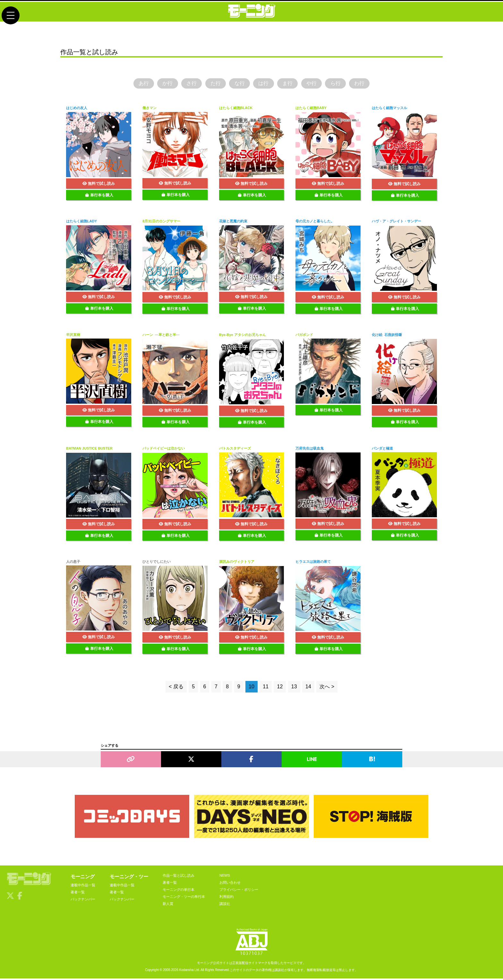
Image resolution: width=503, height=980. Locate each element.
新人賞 (168, 905)
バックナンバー (83, 900)
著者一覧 (78, 893)
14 (308, 688)
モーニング (83, 878)
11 (266, 688)
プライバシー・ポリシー (239, 891)
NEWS (225, 877)
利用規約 (226, 898)
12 (280, 688)
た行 (212, 84)
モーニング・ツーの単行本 (184, 898)
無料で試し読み (99, 185)
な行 (238, 84)
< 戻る (176, 688)
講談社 (225, 905)
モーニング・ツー (129, 878)
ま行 (291, 84)
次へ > (327, 688)
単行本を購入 (99, 196)
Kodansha (187, 971)
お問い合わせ (230, 884)
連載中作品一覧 (83, 886)
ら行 (344, 84)
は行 (265, 84)
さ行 (185, 84)
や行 (318, 84)
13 (294, 688)
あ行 (132, 84)
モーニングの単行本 (179, 891)
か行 (159, 84)
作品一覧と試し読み (179, 877)
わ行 (371, 84)
